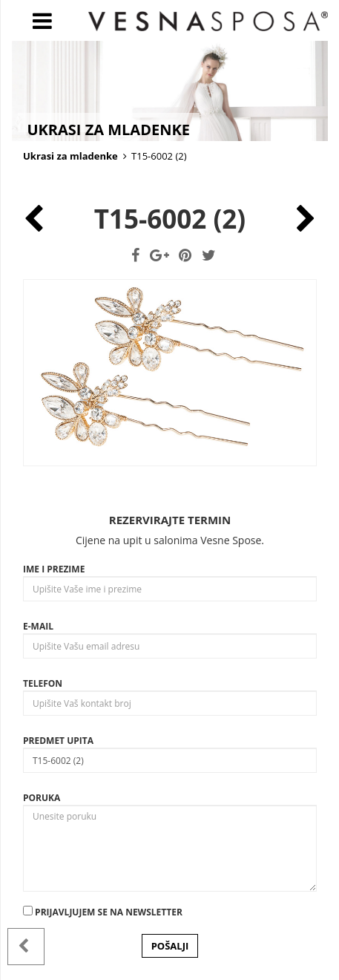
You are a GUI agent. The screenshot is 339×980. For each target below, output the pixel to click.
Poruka (42, 798)
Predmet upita (58, 741)
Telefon (43, 683)
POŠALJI (170, 946)
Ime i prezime (54, 569)
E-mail (38, 626)
